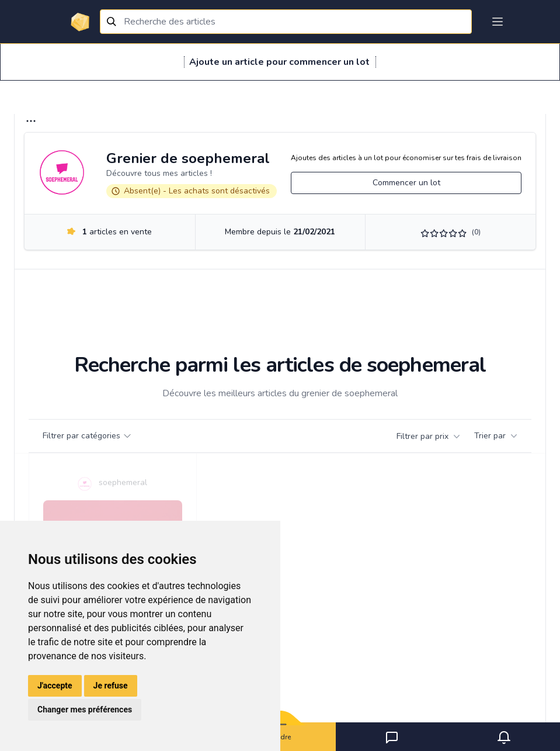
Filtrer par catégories (87, 436)
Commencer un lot (406, 183)
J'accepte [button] (55, 686)
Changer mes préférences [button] (85, 710)
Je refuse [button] (111, 686)
